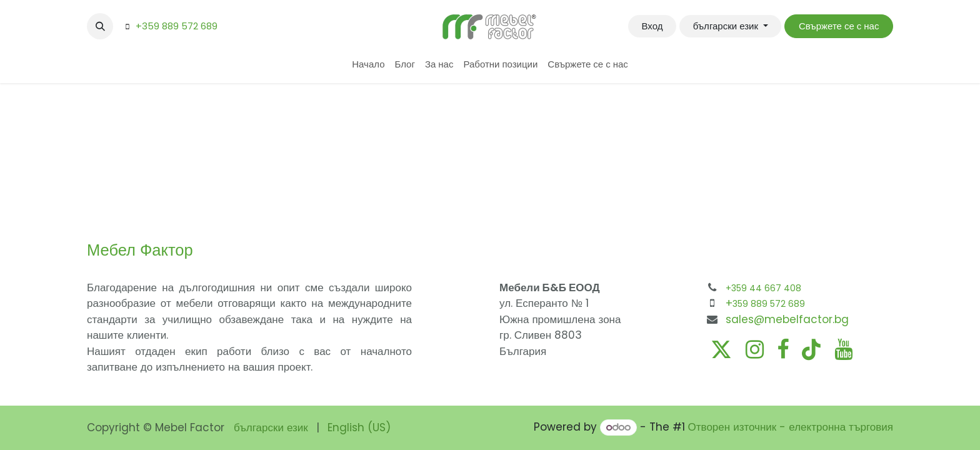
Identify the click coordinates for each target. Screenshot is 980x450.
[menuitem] (368, 65)
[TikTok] (811, 349)
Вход (652, 26)
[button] (100, 26)
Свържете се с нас (839, 26)
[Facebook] (783, 349)
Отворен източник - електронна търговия (791, 427)
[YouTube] (843, 349)
